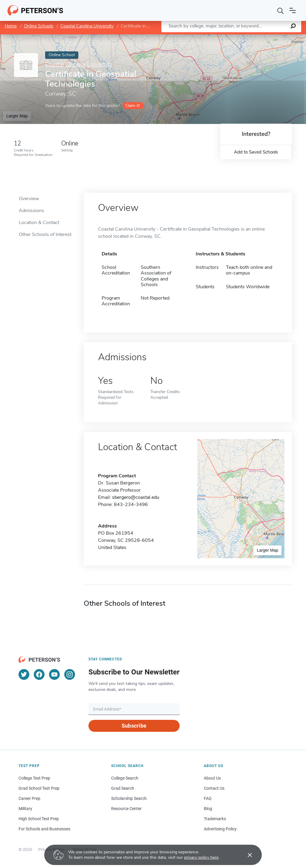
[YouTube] (54, 674)
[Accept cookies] (246, 855)
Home (11, 26)
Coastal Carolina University (87, 26)
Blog (208, 809)
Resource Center (126, 809)
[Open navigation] (293, 10)
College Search (125, 778)
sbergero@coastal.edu (136, 497)
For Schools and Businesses (44, 829)
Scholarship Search (129, 798)
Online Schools (39, 26)
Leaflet (236, 37)
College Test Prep (34, 778)
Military (25, 809)
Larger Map (17, 116)
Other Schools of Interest (45, 234)
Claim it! (133, 106)
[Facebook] (39, 674)
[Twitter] (24, 674)
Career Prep (29, 798)
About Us (212, 778)
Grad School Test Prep (39, 788)
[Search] (281, 10)
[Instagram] (70, 674)
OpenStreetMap (266, 37)
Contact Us (214, 788)
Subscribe (134, 726)
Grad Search (123, 788)
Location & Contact (39, 223)
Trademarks (215, 819)
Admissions (32, 211)
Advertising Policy (220, 829)
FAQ (208, 798)
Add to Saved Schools (256, 152)
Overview (29, 199)
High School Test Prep (39, 819)
